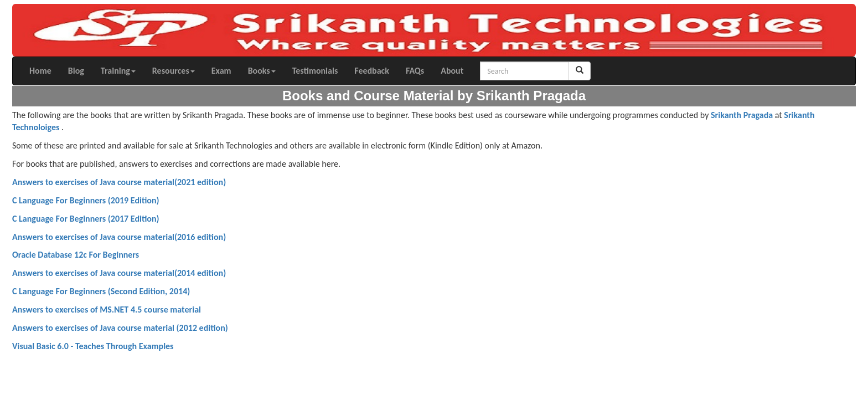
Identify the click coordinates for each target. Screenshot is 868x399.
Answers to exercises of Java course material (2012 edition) (120, 328)
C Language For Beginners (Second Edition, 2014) (101, 291)
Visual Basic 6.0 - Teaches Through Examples (93, 346)
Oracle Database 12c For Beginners (76, 255)
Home (40, 71)
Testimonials (315, 71)
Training (118, 71)
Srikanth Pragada (742, 115)
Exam (221, 71)
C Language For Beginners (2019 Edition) (86, 200)
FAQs (415, 71)
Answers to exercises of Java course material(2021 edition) (119, 182)
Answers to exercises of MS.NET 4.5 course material (107, 310)
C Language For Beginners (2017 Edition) (86, 219)
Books (262, 71)
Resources (174, 71)
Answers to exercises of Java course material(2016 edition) (119, 237)
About (452, 71)
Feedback (372, 71)
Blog (76, 71)
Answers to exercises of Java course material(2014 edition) (119, 273)
